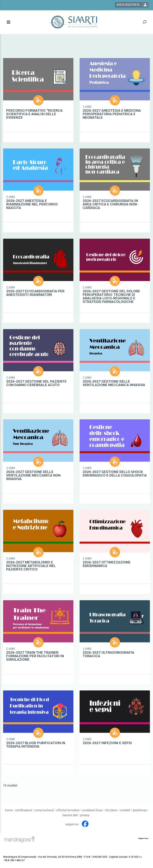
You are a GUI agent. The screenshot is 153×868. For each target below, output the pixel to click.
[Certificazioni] (24, 810)
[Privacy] (85, 815)
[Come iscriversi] (44, 810)
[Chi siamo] (111, 810)
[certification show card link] (38, 100)
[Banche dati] (70, 815)
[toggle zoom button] (145, 22)
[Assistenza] (140, 810)
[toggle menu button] (8, 22)
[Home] (9, 810)
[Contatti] (125, 810)
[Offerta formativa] (68, 810)
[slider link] (144, 838)
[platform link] (74, 22)
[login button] (132, 5)
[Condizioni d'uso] (92, 810)
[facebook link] (85, 824)
